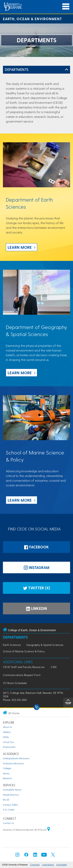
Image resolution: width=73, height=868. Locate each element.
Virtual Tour (8, 742)
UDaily (6, 737)
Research (7, 778)
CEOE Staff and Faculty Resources (24, 667)
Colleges (7, 768)
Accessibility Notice (12, 790)
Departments (17, 69)
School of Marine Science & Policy (24, 651)
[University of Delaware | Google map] (49, 830)
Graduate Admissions (13, 763)
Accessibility (62, 865)
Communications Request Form (22, 675)
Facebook (36, 547)
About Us (7, 727)
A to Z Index (9, 810)
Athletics (7, 732)
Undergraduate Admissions (16, 758)
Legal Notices (48, 865)
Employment (9, 747)
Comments (35, 865)
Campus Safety (11, 805)
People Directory (11, 795)
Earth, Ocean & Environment (32, 19)
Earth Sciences (12, 645)
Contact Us (8, 823)
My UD (6, 800)
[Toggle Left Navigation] (67, 70)
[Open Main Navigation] (66, 7)
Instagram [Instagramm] (37, 567)
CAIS (54, 667)
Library (6, 773)
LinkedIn (36, 608)
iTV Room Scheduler (15, 683)
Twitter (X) (36, 588)
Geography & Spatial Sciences (45, 645)
